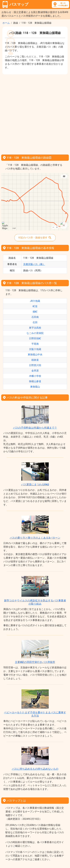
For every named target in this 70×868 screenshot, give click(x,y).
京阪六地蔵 (35, 349)
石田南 (35, 317)
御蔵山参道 (35, 381)
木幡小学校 (35, 376)
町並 (35, 306)
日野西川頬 (35, 365)
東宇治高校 (35, 328)
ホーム (6, 23)
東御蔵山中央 (35, 355)
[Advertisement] (35, 113)
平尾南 (35, 344)
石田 (35, 322)
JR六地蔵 (35, 301)
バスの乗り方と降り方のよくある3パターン (35, 538)
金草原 (35, 371)
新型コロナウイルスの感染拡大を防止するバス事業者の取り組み (35, 602)
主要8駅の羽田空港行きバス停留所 (35, 662)
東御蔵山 (35, 387)
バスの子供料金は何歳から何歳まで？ (35, 428)
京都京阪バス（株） (34, 264)
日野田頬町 (35, 338)
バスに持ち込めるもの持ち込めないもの (35, 769)
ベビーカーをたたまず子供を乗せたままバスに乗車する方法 (35, 714)
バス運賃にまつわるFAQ (35, 484)
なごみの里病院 (35, 333)
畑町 (35, 312)
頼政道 (35, 360)
